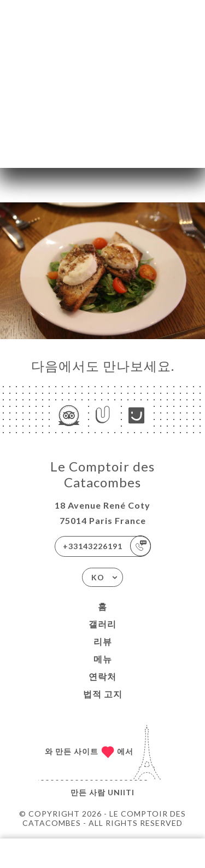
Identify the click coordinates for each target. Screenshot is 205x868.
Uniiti (121, 792)
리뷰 (103, 641)
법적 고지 (103, 694)
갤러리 (102, 624)
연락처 (102, 676)
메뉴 (103, 659)
